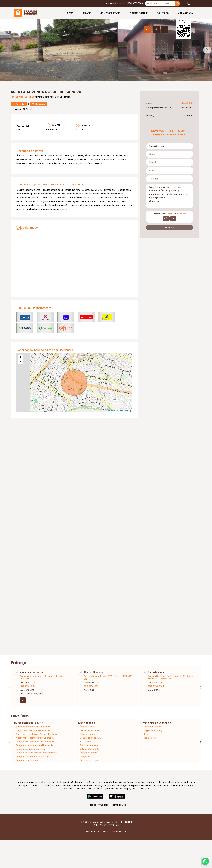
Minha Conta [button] (185, 13)
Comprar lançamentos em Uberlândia (34, 767)
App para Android (88, 763)
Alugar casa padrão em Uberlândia (33, 741)
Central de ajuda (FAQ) (91, 748)
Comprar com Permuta (27, 771)
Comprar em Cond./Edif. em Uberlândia (35, 752)
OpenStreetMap (125, 421)
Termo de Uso (119, 815)
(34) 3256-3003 (28, 697)
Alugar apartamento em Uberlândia (33, 737)
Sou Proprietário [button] (111, 13)
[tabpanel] (106, 55)
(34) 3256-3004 (156, 697)
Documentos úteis (89, 771)
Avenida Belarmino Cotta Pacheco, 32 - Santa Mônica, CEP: (170, 688)
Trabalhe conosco (89, 756)
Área (21, 108)
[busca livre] (178, 3)
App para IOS (86, 767)
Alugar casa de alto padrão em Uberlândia (37, 745)
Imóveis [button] (87, 13)
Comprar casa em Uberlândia (30, 760)
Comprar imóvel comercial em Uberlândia (36, 763)
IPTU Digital (85, 752)
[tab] (148, 30)
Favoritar (19, 115)
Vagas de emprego (153, 741)
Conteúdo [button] (163, 13)
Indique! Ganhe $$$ (89, 760)
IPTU (146, 745)
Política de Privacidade (97, 815)
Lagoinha (30, 108)
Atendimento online (89, 741)
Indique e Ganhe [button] (139, 13)
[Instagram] (23, 711)
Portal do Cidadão (153, 737)
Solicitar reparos (88, 745)
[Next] (200, 698)
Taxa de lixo (150, 748)
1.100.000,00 (187, 114)
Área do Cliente (114, 3)
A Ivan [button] (71, 13)
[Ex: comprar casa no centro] (160, 3)
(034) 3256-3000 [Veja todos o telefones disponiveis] (135, 3)
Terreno (14, 108)
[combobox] (170, 157)
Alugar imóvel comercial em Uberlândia (35, 748)
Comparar (39, 115)
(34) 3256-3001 (92, 697)
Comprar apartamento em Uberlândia (34, 756)
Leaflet (112, 421)
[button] (189, 3)
